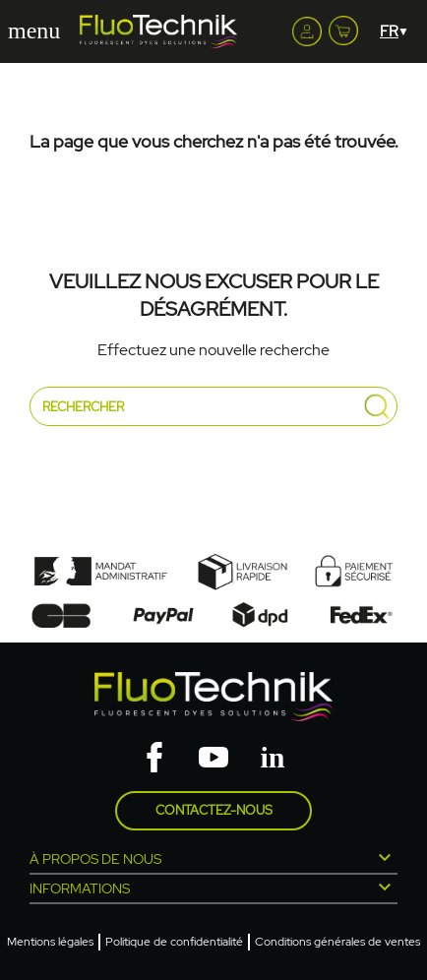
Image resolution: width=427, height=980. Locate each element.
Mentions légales (50, 942)
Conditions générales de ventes (337, 942)
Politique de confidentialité (174, 942)
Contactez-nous (214, 810)
